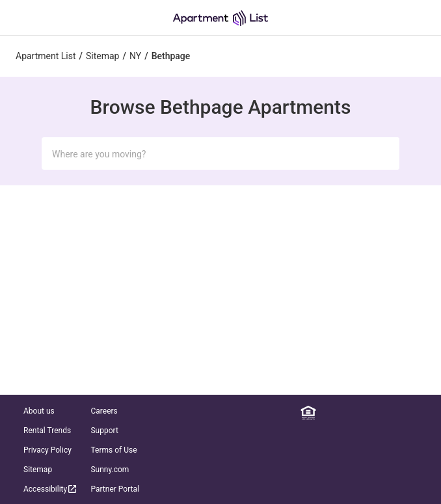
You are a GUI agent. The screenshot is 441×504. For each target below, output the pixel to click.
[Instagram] (366, 413)
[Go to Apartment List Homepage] (220, 18)
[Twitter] (384, 413)
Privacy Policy (47, 450)
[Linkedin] (327, 413)
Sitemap (38, 470)
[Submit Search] (381, 153)
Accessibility (51, 489)
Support (104, 431)
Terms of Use (114, 450)
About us (39, 411)
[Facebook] (347, 413)
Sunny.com (110, 470)
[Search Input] (207, 154)
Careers (104, 411)
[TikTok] (423, 413)
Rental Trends (47, 431)
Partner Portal (114, 489)
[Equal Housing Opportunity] (308, 413)
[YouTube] (404, 413)
